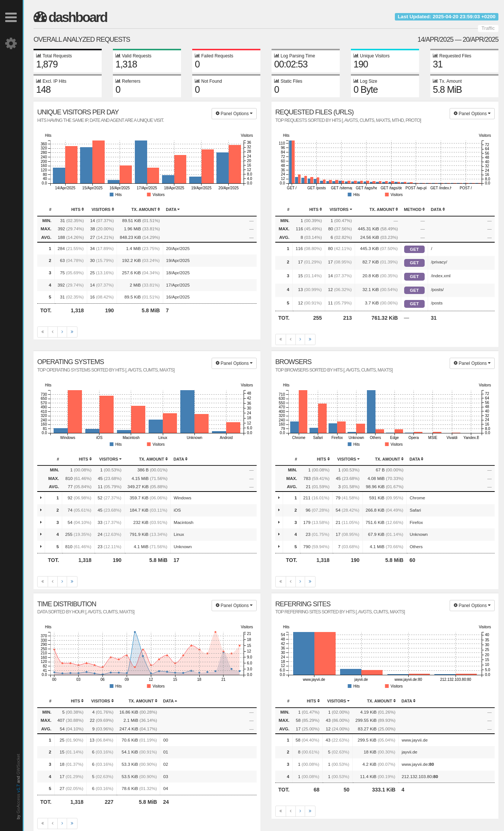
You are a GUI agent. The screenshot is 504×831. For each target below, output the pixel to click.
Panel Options (234, 114)
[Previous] (53, 332)
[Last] (72, 332)
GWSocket (18, 764)
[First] (43, 332)
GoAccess (18, 804)
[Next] (62, 332)
